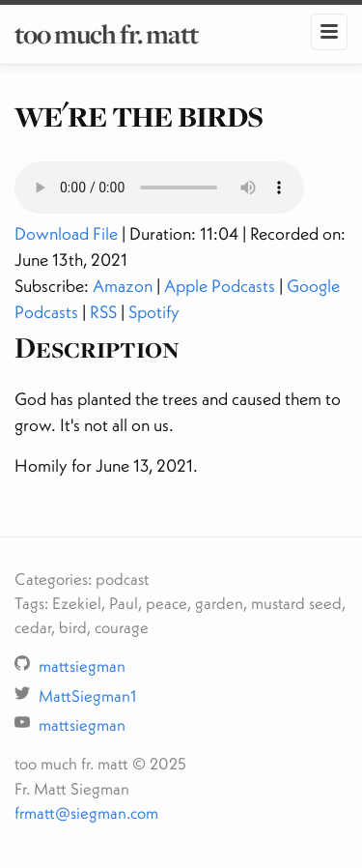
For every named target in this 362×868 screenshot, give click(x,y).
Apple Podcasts (220, 286)
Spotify (154, 312)
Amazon (123, 286)
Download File (66, 233)
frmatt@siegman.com (86, 812)
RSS (103, 312)
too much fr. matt (106, 34)
